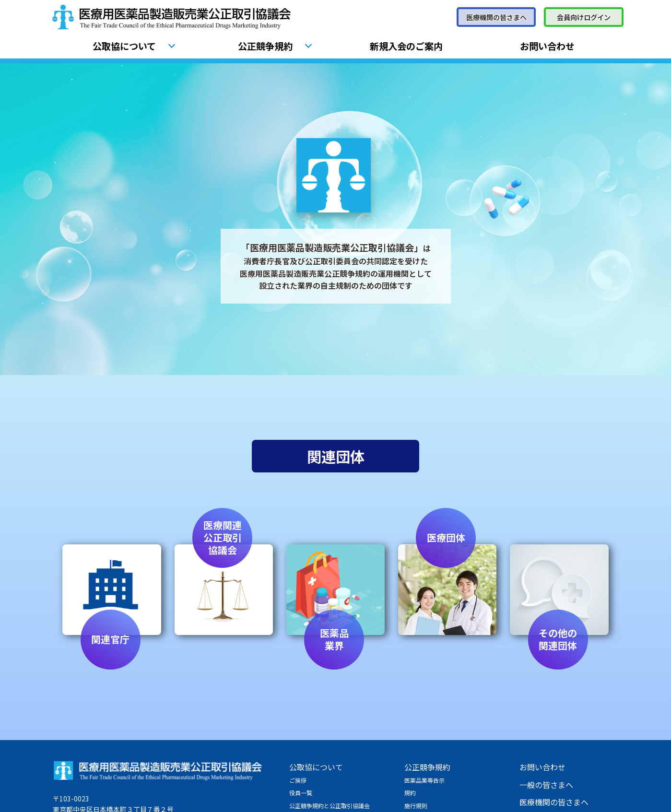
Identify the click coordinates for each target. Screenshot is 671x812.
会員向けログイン (584, 17)
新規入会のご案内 (406, 46)
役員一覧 (301, 793)
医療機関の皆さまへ (496, 17)
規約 (410, 793)
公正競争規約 (265, 46)
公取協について (124, 46)
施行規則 (416, 806)
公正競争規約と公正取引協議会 (330, 806)
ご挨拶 (298, 780)
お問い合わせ (547, 46)
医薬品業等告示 (424, 780)
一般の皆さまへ (546, 785)
